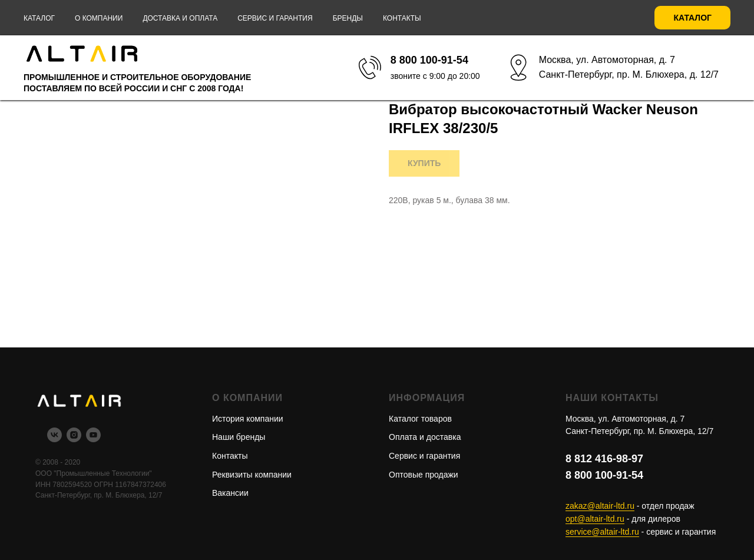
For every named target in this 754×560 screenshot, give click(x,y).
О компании (99, 18)
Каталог (39, 18)
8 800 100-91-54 (604, 475)
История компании (248, 419)
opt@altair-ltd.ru (595, 519)
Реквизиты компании (252, 475)
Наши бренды (239, 437)
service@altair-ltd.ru (602, 532)
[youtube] (93, 439)
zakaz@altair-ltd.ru (600, 506)
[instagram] (74, 439)
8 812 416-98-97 (604, 459)
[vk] (54, 439)
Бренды (348, 18)
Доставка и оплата (180, 18)
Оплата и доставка (425, 437)
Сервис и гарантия (275, 18)
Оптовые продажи (424, 475)
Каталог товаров (420, 419)
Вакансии (230, 493)
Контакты (402, 18)
